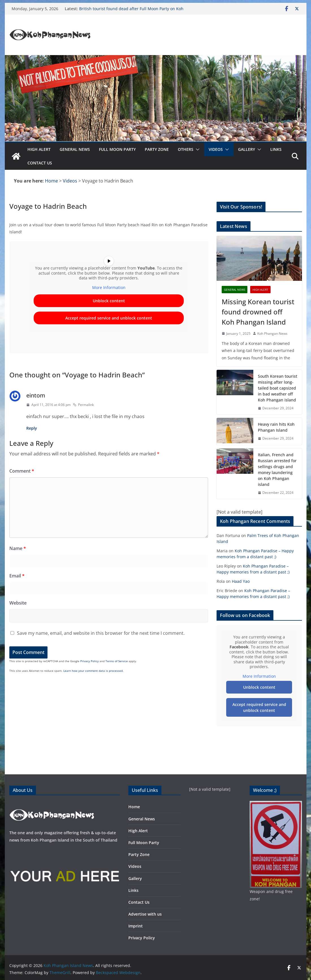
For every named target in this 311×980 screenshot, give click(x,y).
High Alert (39, 149)
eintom (36, 395)
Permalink (83, 405)
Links (276, 149)
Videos (216, 149)
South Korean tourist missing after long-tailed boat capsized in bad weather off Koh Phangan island (277, 388)
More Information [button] (109, 288)
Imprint (136, 926)
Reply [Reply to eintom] (32, 428)
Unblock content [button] (109, 301)
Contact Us (40, 163)
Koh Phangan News (272, 333)
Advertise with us (145, 914)
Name (18, 548)
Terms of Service (117, 661)
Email (17, 576)
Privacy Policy (89, 661)
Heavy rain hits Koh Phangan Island (276, 427)
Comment (22, 471)
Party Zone (157, 149)
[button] (196, 149)
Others (186, 149)
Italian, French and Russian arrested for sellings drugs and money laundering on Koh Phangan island (277, 470)
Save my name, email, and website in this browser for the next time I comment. (101, 633)
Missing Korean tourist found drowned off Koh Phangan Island (258, 312)
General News (75, 149)
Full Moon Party (117, 149)
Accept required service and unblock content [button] (109, 318)
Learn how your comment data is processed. (93, 671)
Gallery (247, 149)
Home (134, 807)
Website (18, 603)
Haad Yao (241, 581)
